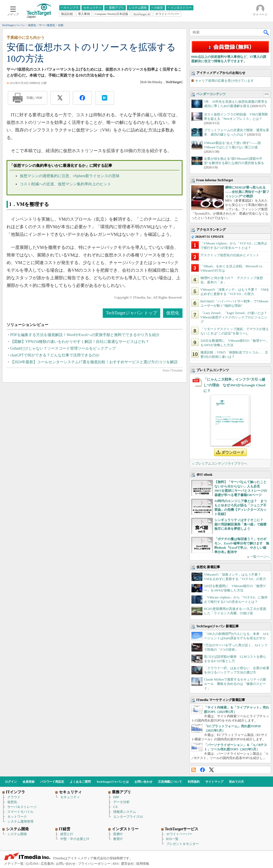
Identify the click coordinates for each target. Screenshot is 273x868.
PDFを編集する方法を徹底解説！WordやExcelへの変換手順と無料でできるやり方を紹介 (85, 335)
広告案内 (47, 864)
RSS (194, 770)
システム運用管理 (20, 822)
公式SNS (32, 864)
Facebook (203, 770)
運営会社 (127, 864)
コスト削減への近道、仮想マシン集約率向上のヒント (65, 184)
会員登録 (29, 782)
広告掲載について (170, 782)
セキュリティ (70, 797)
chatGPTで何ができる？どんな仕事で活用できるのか (55, 355)
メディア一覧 (14, 864)
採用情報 (143, 864)
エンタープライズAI (128, 817)
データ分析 (121, 802)
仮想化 (173, 313)
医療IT (118, 834)
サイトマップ (214, 782)
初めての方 (236, 782)
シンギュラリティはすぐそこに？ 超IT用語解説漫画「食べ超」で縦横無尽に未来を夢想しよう (241, 524)
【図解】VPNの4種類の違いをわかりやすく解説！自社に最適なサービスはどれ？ (80, 342)
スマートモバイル (20, 812)
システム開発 (17, 834)
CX (116, 807)
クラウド (14, 797)
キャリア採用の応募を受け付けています (224, 81)
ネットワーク (17, 817)
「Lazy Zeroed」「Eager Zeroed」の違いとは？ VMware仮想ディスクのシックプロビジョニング (236, 317)
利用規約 (194, 782)
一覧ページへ (260, 557)
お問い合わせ (143, 782)
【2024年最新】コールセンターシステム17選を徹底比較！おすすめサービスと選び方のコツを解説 (94, 362)
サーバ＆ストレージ (22, 807)
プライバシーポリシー (94, 864)
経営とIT (67, 834)
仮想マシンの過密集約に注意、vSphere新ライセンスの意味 (70, 176)
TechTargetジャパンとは (113, 782)
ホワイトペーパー (179, 834)
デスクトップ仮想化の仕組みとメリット (230, 255)
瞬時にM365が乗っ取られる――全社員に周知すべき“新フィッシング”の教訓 (247, 192)
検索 (266, 32)
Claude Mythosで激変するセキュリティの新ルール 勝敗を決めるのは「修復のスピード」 (235, 684)
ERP (116, 797)
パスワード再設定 (52, 782)
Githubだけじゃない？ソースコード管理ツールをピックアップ (63, 348)
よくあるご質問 (80, 782)
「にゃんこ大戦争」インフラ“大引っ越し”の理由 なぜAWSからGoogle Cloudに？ (234, 385)
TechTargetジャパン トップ (131, 313)
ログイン (11, 782)
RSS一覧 (172, 839)
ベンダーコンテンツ (211, 94)
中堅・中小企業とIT (75, 839)
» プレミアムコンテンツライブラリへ (220, 463)
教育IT (118, 839)
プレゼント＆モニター (183, 844)
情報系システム (125, 812)
